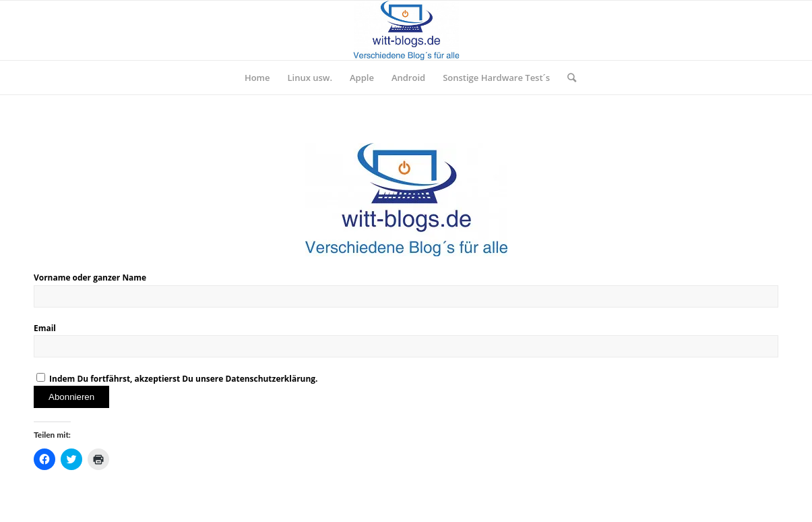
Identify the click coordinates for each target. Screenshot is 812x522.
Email (45, 328)
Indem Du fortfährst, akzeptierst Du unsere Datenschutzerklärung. (177, 379)
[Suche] (567, 78)
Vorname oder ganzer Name (90, 278)
